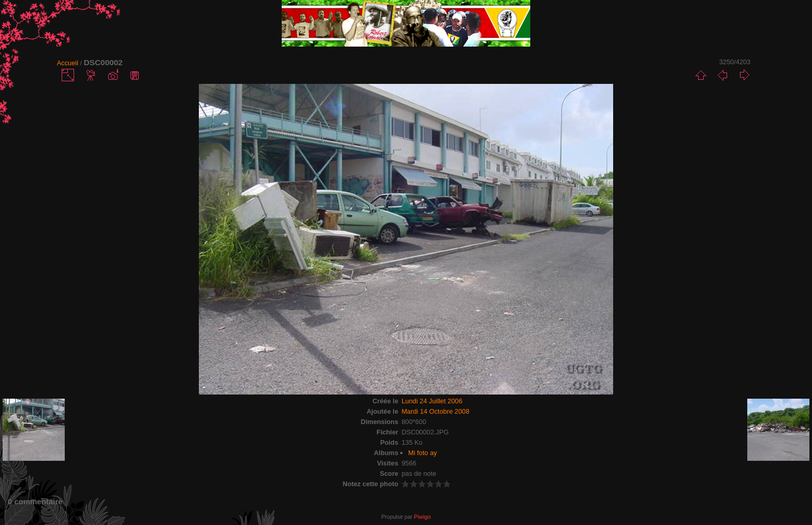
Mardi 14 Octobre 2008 (435, 411)
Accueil (68, 63)
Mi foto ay (422, 453)
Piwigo (422, 517)
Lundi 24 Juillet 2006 (432, 401)
